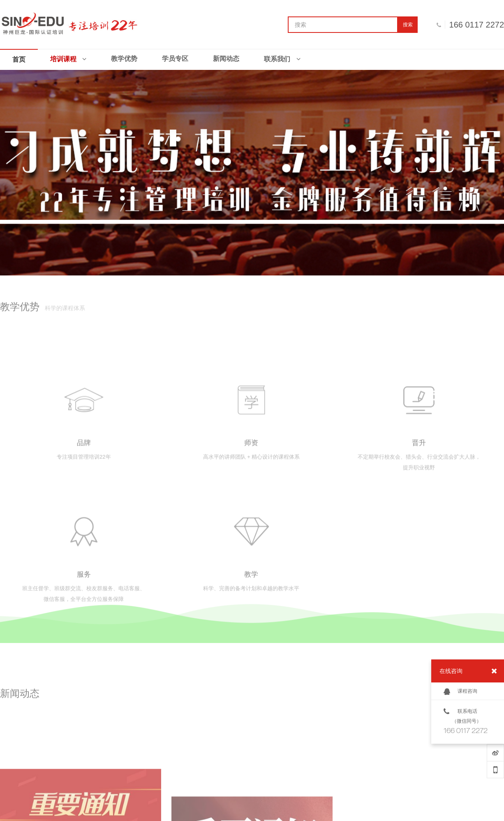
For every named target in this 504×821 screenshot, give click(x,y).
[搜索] (343, 25)
